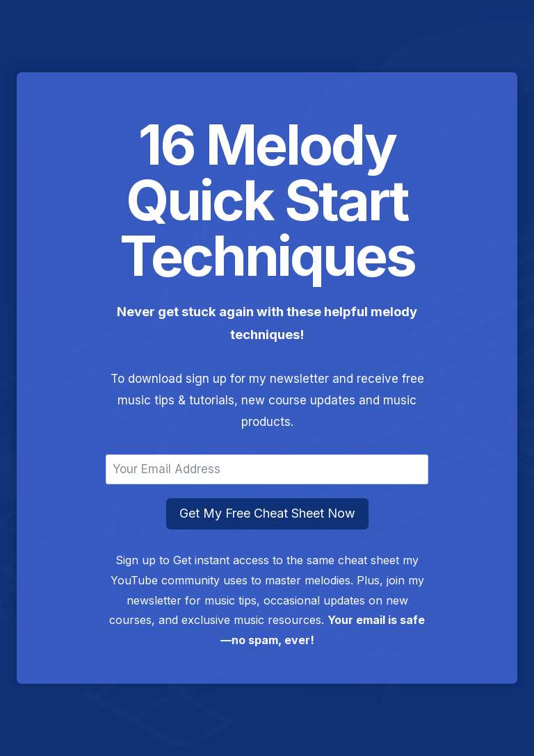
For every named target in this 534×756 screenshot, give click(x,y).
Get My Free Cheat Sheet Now (267, 513)
